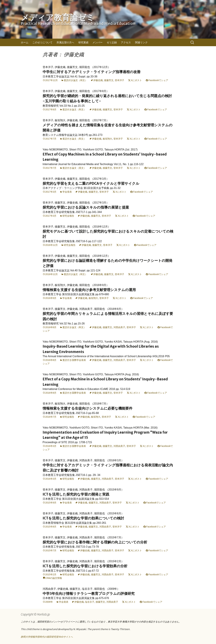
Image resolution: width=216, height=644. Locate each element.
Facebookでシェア (158, 80)
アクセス (126, 42)
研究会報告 (68, 216)
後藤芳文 (109, 80)
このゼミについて (42, 42)
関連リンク (141, 42)
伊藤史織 (98, 80)
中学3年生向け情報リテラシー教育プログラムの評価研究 (89, 594)
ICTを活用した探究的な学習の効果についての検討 (83, 518)
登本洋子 (119, 80)
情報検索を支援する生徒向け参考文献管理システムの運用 (89, 290)
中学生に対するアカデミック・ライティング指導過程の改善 (92, 72)
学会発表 (67, 192)
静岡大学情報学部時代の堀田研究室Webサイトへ (47, 637)
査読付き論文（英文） (74, 168)
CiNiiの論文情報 (54, 578)
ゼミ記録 (112, 42)
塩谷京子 (90, 602)
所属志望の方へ (65, 42)
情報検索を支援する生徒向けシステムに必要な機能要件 (88, 408)
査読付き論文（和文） (76, 80)
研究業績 (83, 42)
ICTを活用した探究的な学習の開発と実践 (76, 494)
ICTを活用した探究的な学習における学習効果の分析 (85, 566)
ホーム (25, 42)
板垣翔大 (107, 139)
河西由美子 (119, 327)
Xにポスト (136, 80)
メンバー (98, 42)
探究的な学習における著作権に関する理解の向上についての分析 (95, 542)
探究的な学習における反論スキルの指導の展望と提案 (86, 207)
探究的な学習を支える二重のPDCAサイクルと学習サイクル (91, 183)
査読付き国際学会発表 (74, 360)
